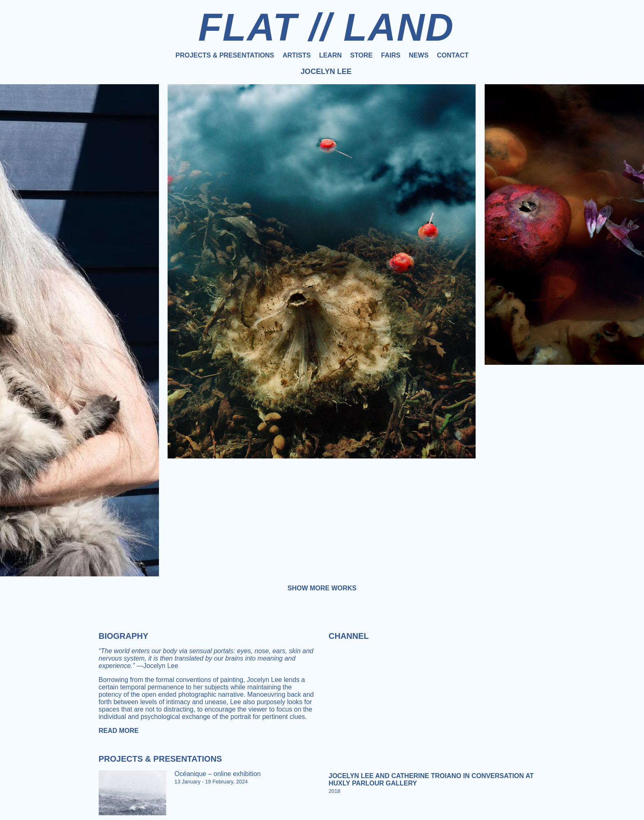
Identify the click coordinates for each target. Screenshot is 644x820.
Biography (123, 636)
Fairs (391, 55)
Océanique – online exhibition (218, 774)
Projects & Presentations (225, 55)
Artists (297, 55)
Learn (330, 55)
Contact (453, 55)
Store (361, 55)
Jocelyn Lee (326, 71)
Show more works (322, 588)
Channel (349, 636)
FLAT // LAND (326, 27)
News (419, 55)
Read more (119, 731)
